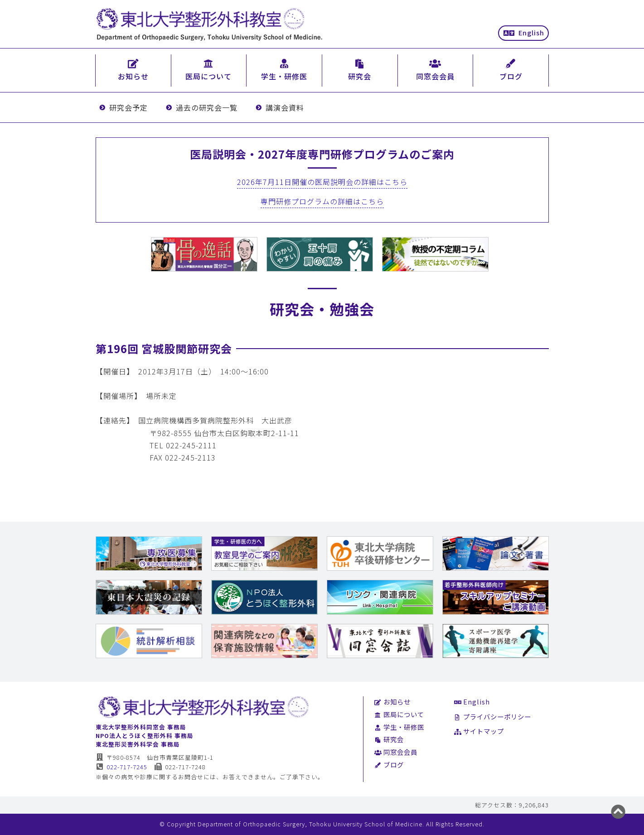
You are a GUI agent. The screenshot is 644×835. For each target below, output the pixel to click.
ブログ (389, 765)
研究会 (389, 739)
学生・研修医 (399, 727)
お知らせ (393, 701)
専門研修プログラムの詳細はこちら (322, 201)
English (524, 32)
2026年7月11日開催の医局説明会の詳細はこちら (322, 182)
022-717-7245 (122, 767)
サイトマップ (479, 731)
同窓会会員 (396, 752)
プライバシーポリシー (493, 716)
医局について (399, 714)
